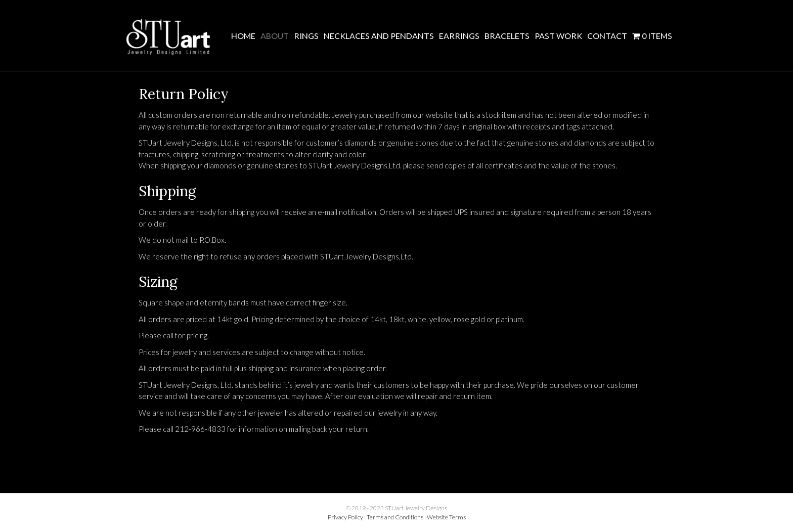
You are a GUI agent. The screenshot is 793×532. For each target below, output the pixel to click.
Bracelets (507, 36)
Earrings (459, 36)
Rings (306, 36)
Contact (607, 36)
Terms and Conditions (395, 517)
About (275, 36)
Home (243, 36)
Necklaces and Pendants (379, 36)
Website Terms (446, 517)
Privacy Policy (345, 517)
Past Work (558, 36)
